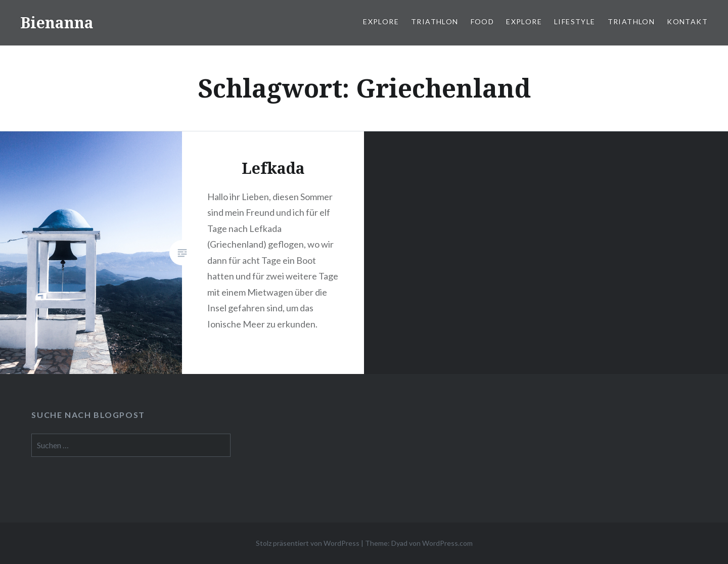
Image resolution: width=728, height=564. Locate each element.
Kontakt (687, 21)
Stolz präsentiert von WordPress (308, 543)
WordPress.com (447, 543)
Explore (381, 21)
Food (483, 21)
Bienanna (57, 22)
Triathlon (435, 21)
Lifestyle (575, 21)
